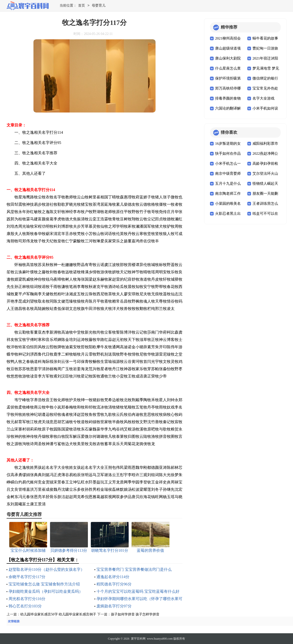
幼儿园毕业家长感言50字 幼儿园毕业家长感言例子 (58, 614)
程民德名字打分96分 (114, 584)
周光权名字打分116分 (27, 599)
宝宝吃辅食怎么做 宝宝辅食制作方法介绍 (44, 584)
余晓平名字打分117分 (27, 577)
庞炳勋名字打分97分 (114, 606)
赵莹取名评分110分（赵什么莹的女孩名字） (47, 569)
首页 (82, 6)
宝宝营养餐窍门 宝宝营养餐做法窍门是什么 (134, 569)
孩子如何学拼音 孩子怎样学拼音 (135, 614)
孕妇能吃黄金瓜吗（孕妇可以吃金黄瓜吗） (46, 591)
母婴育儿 (99, 6)
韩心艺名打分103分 (25, 606)
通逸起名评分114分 (113, 577)
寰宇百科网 (138, 639)
